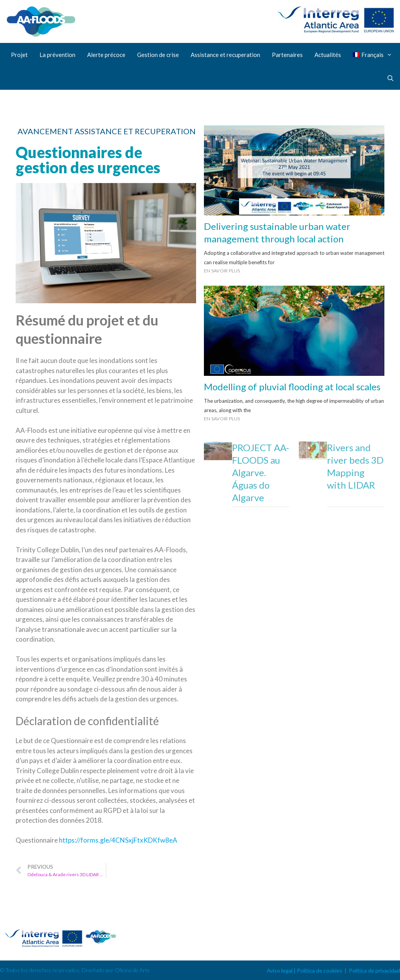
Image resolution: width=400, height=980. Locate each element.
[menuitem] (374, 55)
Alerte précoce (106, 55)
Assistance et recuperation (225, 55)
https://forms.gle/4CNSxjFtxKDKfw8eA (118, 840)
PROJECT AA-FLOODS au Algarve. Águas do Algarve (261, 472)
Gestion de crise (158, 55)
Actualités (328, 55)
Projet (19, 55)
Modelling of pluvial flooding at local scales (292, 387)
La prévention (57, 55)
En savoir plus (222, 271)
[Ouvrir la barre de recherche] (390, 78)
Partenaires (287, 55)
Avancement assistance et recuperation (107, 131)
